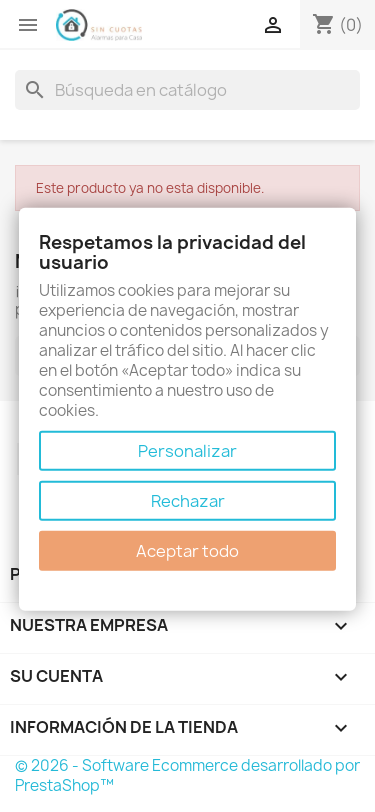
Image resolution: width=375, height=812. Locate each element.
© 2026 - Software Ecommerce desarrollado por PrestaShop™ (187, 775)
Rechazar (188, 501)
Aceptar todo (187, 551)
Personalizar (187, 451)
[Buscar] (187, 90)
